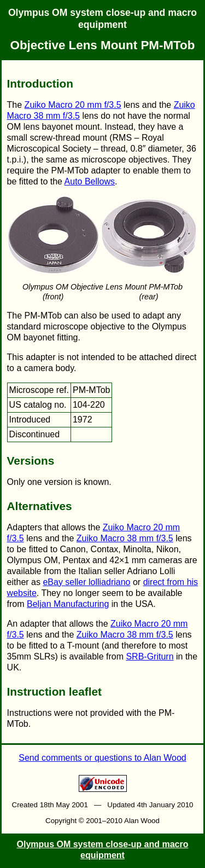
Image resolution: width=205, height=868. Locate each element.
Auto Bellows (90, 181)
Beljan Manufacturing (68, 604)
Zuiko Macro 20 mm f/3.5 (73, 105)
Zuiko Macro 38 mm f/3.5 (125, 538)
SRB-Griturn (150, 656)
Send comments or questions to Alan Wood (102, 758)
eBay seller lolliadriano (86, 582)
